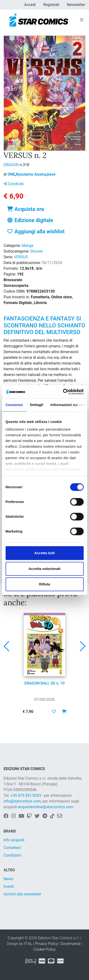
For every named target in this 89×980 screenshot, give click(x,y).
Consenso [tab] (14, 405)
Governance (70, 944)
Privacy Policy (46, 944)
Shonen (37, 251)
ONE (12, 174)
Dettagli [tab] (37, 405)
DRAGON (12, 165)
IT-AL (28, 944)
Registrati (51, 5)
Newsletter (76, 5)
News (8, 879)
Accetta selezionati (44, 569)
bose (51, 174)
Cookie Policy (45, 949)
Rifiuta (44, 584)
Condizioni (12, 855)
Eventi (9, 886)
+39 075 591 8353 (26, 795)
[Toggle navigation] (82, 20)
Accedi (30, 5)
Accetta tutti (44, 553)
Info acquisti (14, 840)
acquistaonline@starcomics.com (46, 807)
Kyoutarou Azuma (32, 174)
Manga (28, 246)
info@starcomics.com (22, 801)
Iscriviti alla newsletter (22, 894)
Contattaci (12, 848)
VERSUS (21, 257)
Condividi (14, 184)
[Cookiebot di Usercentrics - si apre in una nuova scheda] (63, 392)
